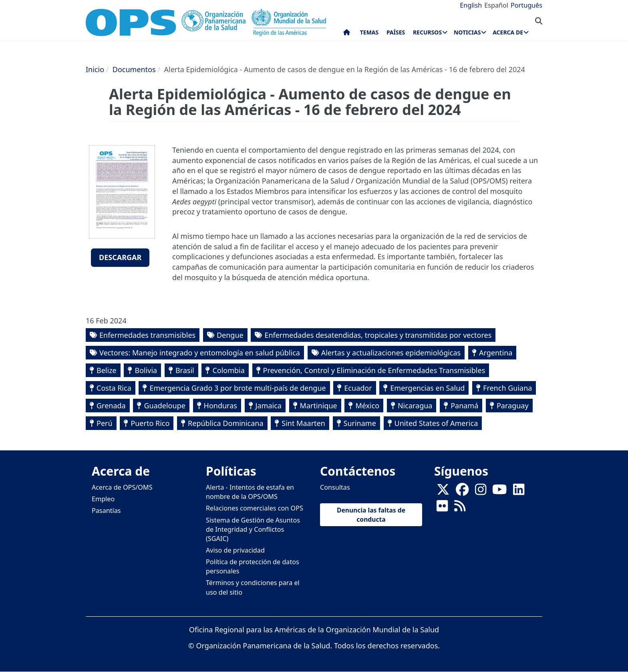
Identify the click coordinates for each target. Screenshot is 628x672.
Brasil (185, 370)
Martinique (319, 406)
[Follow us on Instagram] (481, 492)
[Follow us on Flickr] (442, 509)
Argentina (496, 353)
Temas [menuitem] (369, 32)
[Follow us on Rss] (460, 509)
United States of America (436, 423)
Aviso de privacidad (235, 550)
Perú (105, 423)
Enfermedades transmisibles (147, 335)
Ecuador (358, 388)
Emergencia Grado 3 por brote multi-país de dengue (238, 388)
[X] (443, 492)
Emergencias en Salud (427, 388)
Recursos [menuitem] (427, 32)
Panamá (464, 406)
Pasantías (106, 511)
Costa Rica (114, 388)
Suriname (360, 423)
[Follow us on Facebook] (462, 492)
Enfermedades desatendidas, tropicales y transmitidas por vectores (378, 335)
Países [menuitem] (396, 32)
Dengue (230, 335)
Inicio (95, 69)
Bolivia (146, 370)
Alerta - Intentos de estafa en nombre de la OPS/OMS (250, 492)
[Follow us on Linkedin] (519, 492)
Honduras (220, 406)
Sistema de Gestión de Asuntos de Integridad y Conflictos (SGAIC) (253, 529)
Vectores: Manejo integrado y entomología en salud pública (200, 353)
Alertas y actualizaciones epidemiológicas (391, 353)
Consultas (335, 487)
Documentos (134, 69)
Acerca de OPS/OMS (122, 487)
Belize (107, 370)
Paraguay (513, 406)
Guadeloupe (164, 406)
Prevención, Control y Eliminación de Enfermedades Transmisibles (374, 370)
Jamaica (269, 406)
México (367, 406)
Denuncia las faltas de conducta (371, 515)
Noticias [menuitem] (467, 32)
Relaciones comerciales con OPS (255, 508)
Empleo (103, 499)
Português (526, 5)
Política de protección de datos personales (253, 566)
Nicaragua (415, 406)
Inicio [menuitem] (347, 34)
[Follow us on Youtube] (499, 492)
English (471, 5)
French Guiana (507, 388)
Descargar (120, 257)
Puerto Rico (150, 423)
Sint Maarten (303, 423)
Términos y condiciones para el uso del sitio (253, 587)
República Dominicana (226, 423)
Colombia (228, 370)
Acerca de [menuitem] (508, 32)
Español (496, 5)
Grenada (111, 406)
